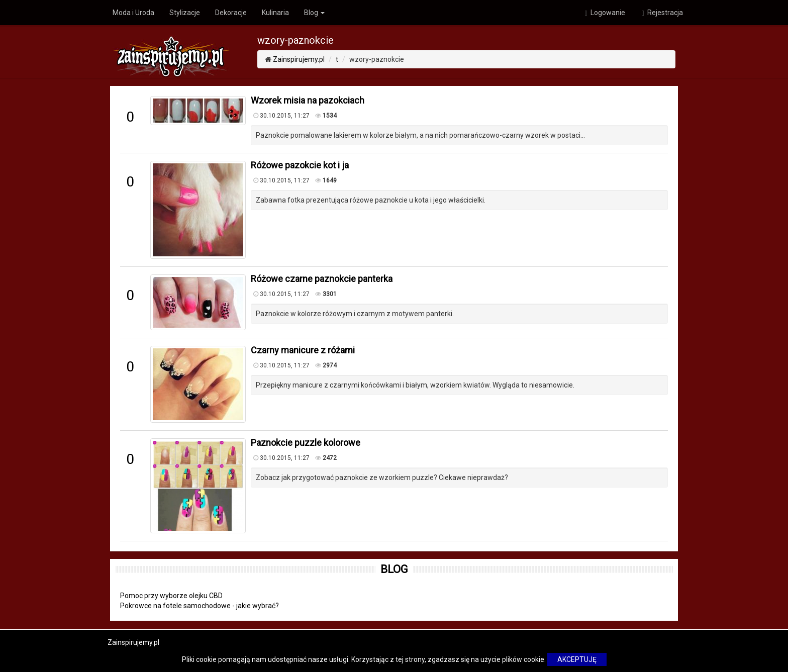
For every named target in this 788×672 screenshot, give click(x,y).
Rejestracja (662, 13)
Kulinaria (275, 13)
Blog (314, 13)
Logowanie (605, 13)
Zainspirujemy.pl (299, 59)
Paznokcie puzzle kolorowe (306, 443)
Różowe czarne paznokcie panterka (322, 279)
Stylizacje (185, 13)
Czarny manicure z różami (303, 350)
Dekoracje (231, 13)
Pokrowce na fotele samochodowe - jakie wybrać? (200, 606)
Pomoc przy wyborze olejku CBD (171, 596)
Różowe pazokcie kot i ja (300, 165)
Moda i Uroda (133, 13)
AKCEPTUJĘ (577, 659)
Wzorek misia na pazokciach (308, 100)
